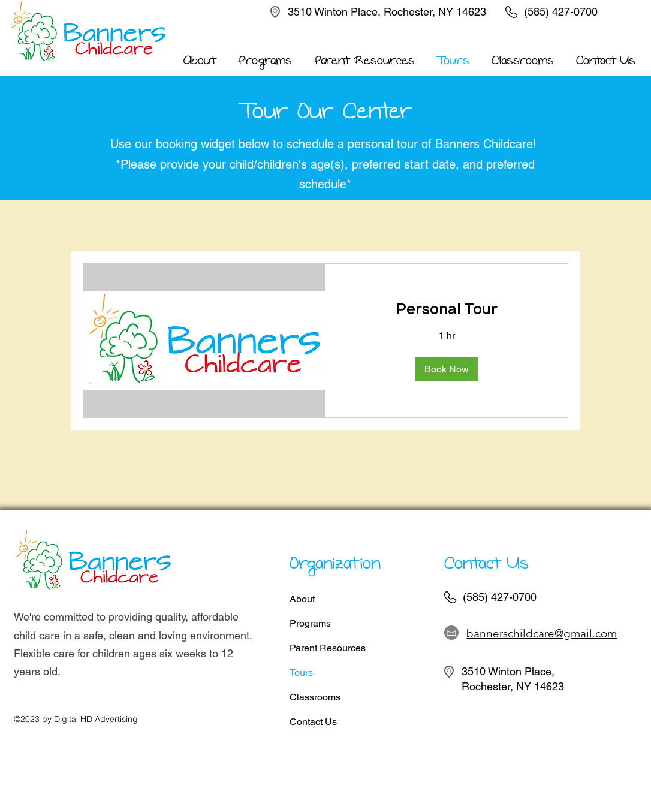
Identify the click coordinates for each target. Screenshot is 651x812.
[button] (447, 369)
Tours (301, 673)
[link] (447, 309)
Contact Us (313, 722)
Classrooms (315, 697)
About (302, 599)
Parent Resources (328, 648)
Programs (310, 623)
